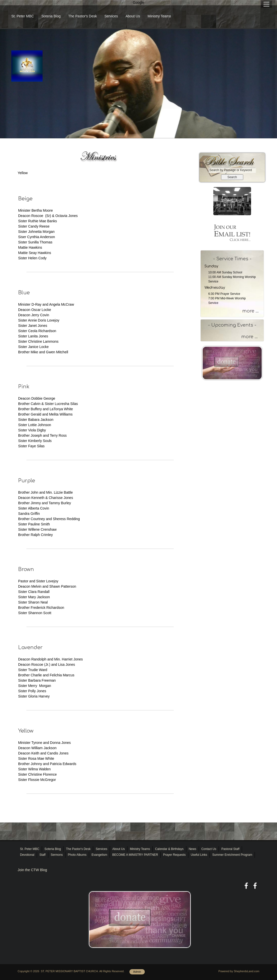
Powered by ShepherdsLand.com (239, 971)
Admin (137, 972)
